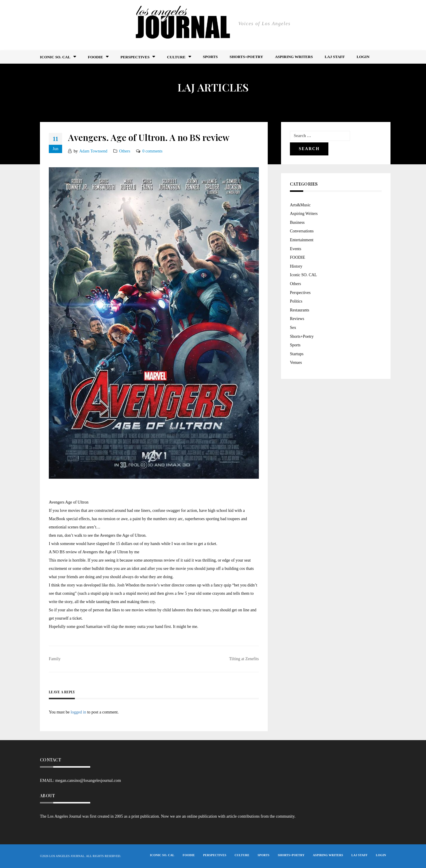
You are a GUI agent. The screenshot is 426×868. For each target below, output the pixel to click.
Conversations (302, 231)
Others (125, 151)
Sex (293, 328)
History (296, 266)
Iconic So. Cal (55, 57)
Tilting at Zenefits (244, 659)
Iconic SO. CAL (303, 275)
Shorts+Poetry (246, 57)
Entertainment (302, 240)
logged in (79, 712)
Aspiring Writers (294, 57)
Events (296, 249)
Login (363, 57)
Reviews (297, 319)
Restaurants (300, 310)
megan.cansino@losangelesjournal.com (88, 781)
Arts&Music (300, 205)
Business (297, 222)
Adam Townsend (93, 151)
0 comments (152, 151)
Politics (296, 301)
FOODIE (95, 57)
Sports (210, 57)
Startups (297, 354)
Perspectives (135, 57)
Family (55, 659)
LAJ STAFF (335, 57)
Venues (296, 363)
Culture (176, 57)
